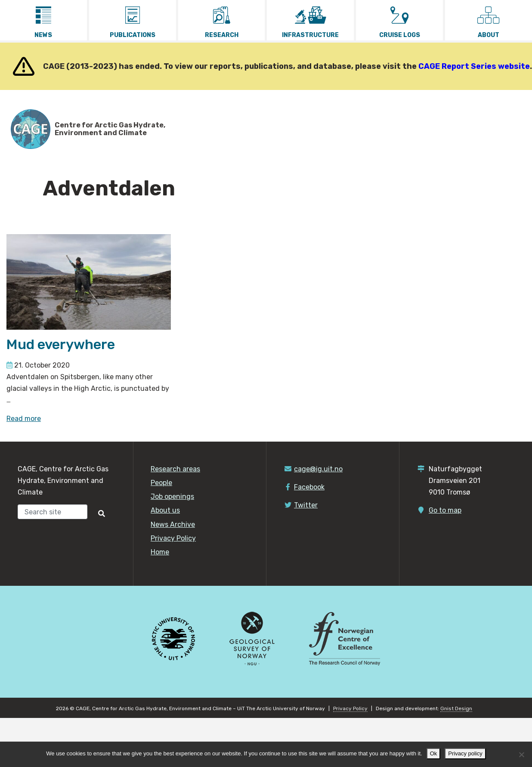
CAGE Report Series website (474, 66)
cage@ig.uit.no (318, 469)
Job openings (172, 496)
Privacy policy (465, 753)
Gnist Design (456, 708)
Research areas (175, 469)
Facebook (309, 487)
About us (165, 510)
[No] (521, 755)
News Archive (173, 524)
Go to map (445, 510)
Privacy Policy (173, 538)
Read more (24, 419)
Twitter (306, 505)
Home (160, 552)
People (161, 483)
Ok (434, 753)
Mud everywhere (61, 344)
